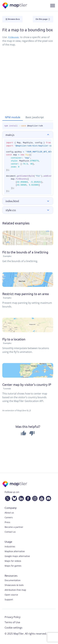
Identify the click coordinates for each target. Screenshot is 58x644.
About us (9, 513)
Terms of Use (12, 622)
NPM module (13, 117)
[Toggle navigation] (53, 6)
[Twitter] (7, 498)
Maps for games (13, 566)
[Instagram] (34, 498)
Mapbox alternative (15, 551)
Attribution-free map (15, 590)
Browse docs (12, 19)
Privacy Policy (13, 617)
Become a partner (14, 527)
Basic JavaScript (35, 117)
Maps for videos (13, 561)
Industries (10, 546)
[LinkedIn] (21, 498)
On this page (43, 19)
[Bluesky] (14, 498)
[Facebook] (27, 498)
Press (7, 522)
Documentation (13, 580)
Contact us (10, 532)
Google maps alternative (17, 556)
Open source (11, 595)
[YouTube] (41, 498)
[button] (28, 135)
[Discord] (48, 498)
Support (9, 599)
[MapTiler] (15, 6)
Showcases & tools (14, 585)
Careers (9, 517)
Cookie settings (14, 628)
